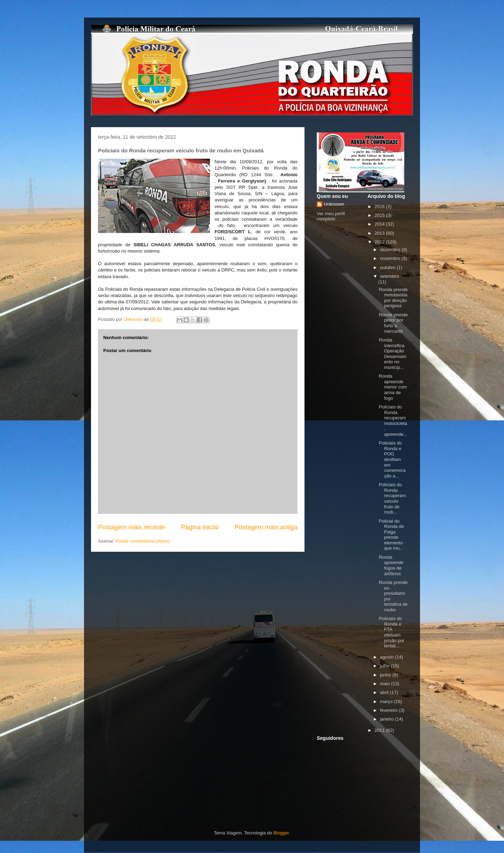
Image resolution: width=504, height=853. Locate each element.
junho (386, 675)
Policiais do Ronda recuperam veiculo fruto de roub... (392, 498)
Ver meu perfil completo (331, 216)
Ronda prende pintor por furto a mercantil (393, 323)
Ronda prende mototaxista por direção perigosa (393, 298)
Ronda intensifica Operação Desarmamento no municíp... (393, 354)
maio (386, 684)
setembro (390, 276)
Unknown (334, 204)
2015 (380, 215)
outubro (388, 267)
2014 (380, 224)
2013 (380, 233)
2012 (380, 242)
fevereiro (390, 710)
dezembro (391, 250)
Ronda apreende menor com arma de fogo (393, 387)
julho (386, 666)
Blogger (281, 833)
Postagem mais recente (131, 527)
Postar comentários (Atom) (143, 541)
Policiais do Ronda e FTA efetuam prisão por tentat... (391, 632)
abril (385, 692)
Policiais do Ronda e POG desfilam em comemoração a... (392, 459)
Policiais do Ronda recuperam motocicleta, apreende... (393, 421)
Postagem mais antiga (266, 527)
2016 (380, 207)
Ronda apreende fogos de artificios (391, 565)
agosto (388, 657)
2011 (380, 730)
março (387, 701)
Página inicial (200, 527)
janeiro (388, 719)
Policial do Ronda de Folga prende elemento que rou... (391, 535)
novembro (391, 258)
